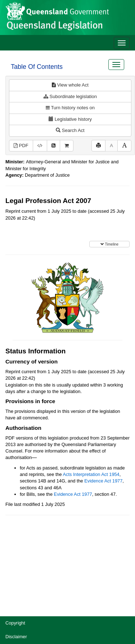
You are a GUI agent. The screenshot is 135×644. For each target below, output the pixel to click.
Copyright (15, 623)
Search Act (70, 130)
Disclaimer (16, 637)
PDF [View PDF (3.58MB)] (21, 145)
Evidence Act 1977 (103, 481)
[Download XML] (40, 146)
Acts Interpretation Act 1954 (91, 474)
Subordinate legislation (70, 96)
